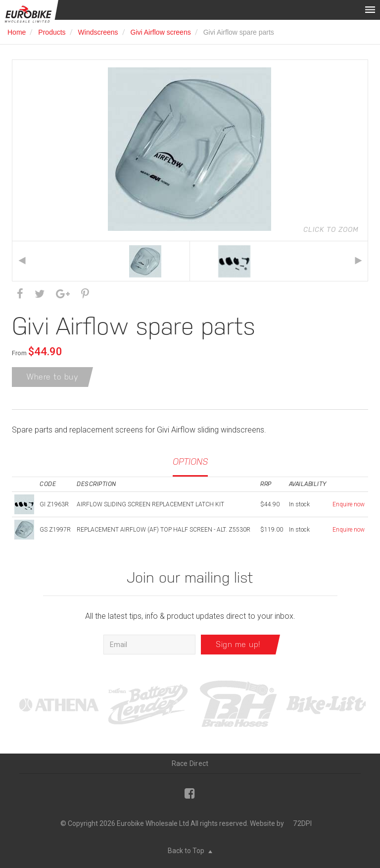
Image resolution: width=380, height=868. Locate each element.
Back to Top (190, 851)
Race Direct (190, 763)
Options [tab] (190, 461)
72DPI (302, 823)
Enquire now (349, 504)
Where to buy (52, 377)
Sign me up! (238, 644)
